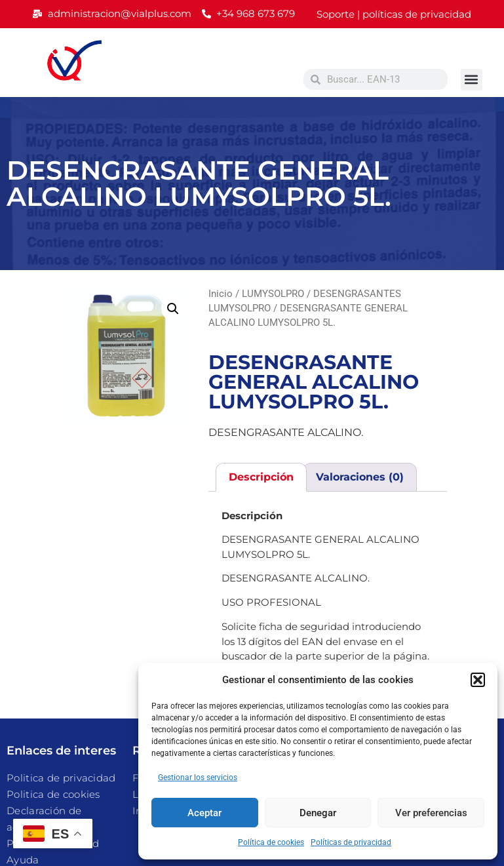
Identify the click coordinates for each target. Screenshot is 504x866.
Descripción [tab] (261, 477)
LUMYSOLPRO (273, 294)
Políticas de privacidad (351, 842)
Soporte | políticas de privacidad (394, 14)
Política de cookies (271, 842)
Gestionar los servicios (198, 777)
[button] (478, 680)
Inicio (221, 294)
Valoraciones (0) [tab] (360, 477)
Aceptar (204, 813)
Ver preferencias (431, 813)
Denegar (318, 813)
